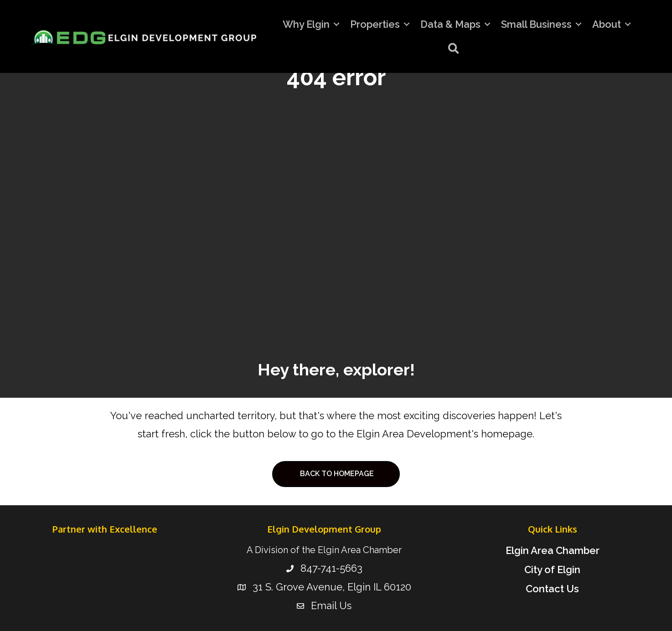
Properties (375, 24)
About (607, 24)
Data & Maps (450, 24)
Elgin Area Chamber (553, 550)
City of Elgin (552, 569)
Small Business (536, 24)
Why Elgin (306, 24)
